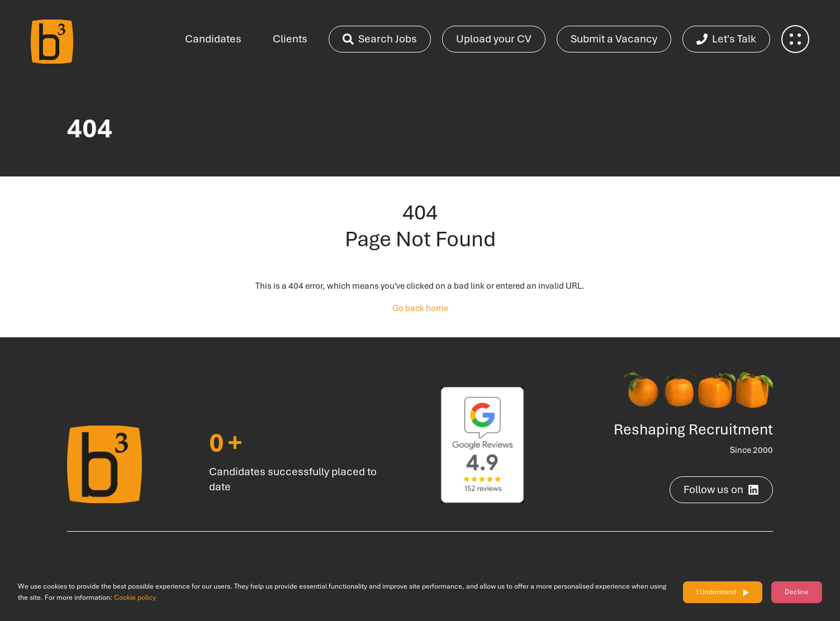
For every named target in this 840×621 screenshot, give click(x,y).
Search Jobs (380, 39)
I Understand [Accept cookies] (716, 592)
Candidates (213, 39)
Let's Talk (726, 39)
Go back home (420, 308)
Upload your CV (494, 39)
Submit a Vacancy (614, 39)
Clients (290, 39)
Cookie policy (135, 598)
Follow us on (721, 489)
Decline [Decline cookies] (797, 592)
